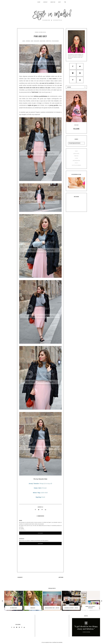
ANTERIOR (61, 577)
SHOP (59, 2)
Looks (32, 41)
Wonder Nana (22, 530)
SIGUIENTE (20, 577)
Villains (76, 129)
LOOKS (76, 159)
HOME (39, 2)
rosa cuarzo (43, 41)
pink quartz (37, 41)
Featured (28, 41)
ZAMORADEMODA (76, 161)
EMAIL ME (76, 156)
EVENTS (76, 164)
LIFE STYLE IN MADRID (76, 166)
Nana (21, 520)
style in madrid (55, 41)
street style (49, 41)
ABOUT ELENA (76, 154)
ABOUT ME (53, 2)
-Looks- (24, 41)
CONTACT (45, 2)
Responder (40, 533)
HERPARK (61, 642)
